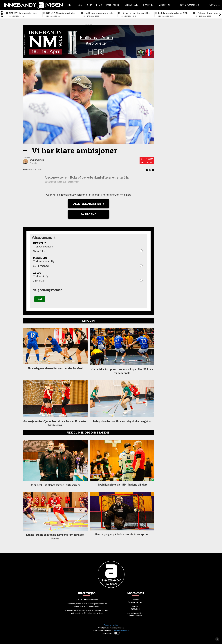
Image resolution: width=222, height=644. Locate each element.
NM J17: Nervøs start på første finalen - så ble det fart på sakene (60, 13)
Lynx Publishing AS (121, 630)
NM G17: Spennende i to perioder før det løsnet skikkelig (22, 13)
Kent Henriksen (135, 616)
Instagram (131, 5)
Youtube (165, 5)
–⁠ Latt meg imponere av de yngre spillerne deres (98, 13)
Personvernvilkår (111, 625)
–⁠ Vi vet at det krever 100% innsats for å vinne (135, 13)
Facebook (113, 5)
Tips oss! (148, 163)
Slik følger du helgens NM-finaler (173, 13)
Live (99, 5)
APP (89, 5)
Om (69, 5)
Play (79, 5)
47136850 (149, 159)
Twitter (149, 5)
